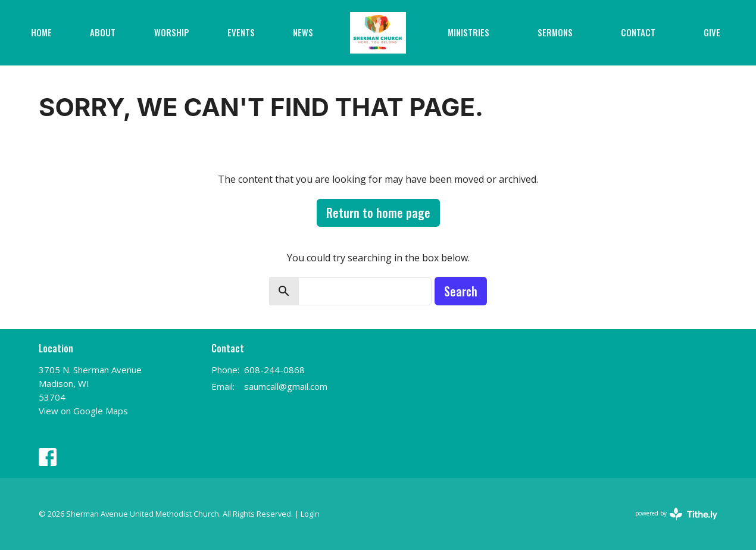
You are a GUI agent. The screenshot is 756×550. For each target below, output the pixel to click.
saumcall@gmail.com (286, 386)
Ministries (468, 32)
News (303, 32)
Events (241, 32)
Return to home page (378, 212)
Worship (172, 32)
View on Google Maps (83, 411)
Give (712, 32)
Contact (638, 32)
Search (461, 291)
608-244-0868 (274, 370)
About (103, 32)
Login (310, 514)
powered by (676, 514)
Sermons (555, 32)
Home (41, 32)
